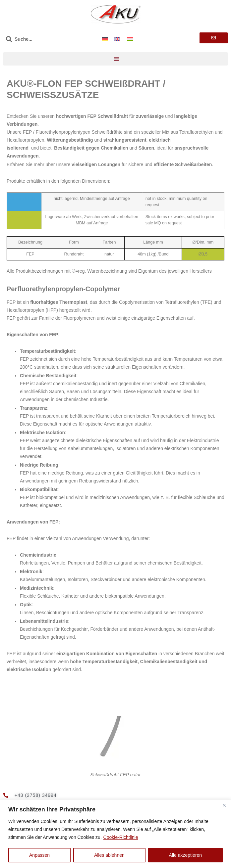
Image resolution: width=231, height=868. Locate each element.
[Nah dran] (224, 805)
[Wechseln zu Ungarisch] (130, 39)
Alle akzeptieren (186, 855)
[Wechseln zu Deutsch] (105, 39)
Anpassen (39, 855)
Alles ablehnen (109, 855)
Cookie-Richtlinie (121, 837)
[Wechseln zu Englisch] (117, 39)
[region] (115, 834)
